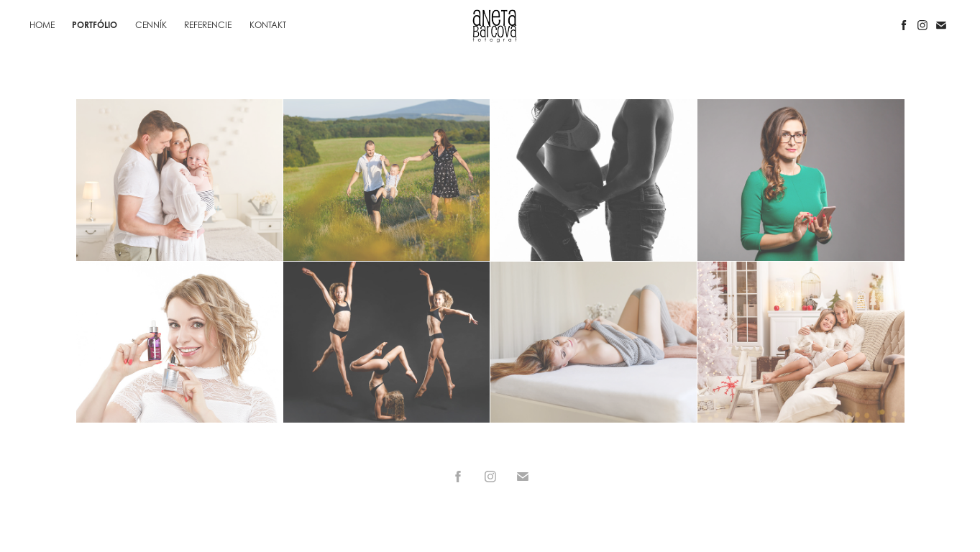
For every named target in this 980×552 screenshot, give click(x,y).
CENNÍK (151, 25)
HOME (42, 25)
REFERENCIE (208, 25)
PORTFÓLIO (95, 25)
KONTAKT (268, 25)
